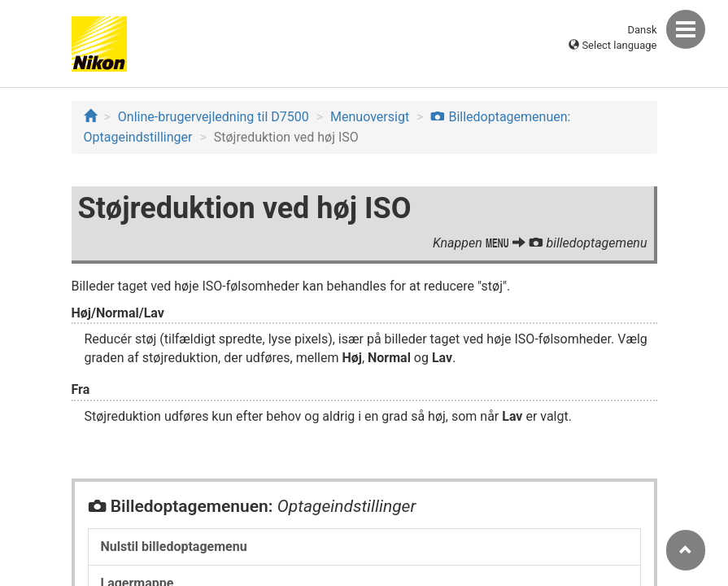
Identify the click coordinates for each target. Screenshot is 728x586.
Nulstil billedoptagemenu (174, 547)
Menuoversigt (370, 117)
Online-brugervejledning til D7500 (214, 117)
